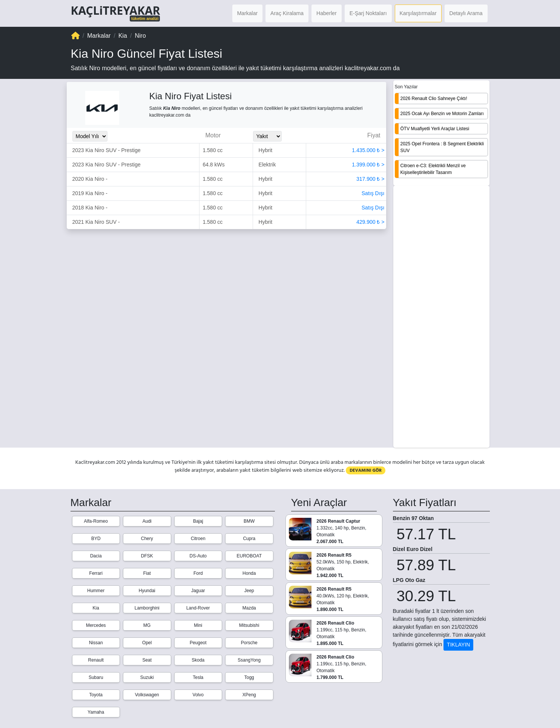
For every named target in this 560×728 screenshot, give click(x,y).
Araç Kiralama (287, 13)
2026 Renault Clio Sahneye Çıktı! (434, 99)
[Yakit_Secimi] (267, 136)
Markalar (247, 13)
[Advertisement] (441, 317)
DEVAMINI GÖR (366, 470)
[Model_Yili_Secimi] (90, 136)
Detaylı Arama (466, 13)
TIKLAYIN (458, 645)
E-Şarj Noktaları (368, 13)
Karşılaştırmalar (418, 13)
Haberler (327, 13)
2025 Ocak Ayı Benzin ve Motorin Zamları (442, 114)
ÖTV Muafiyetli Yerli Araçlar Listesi (435, 129)
